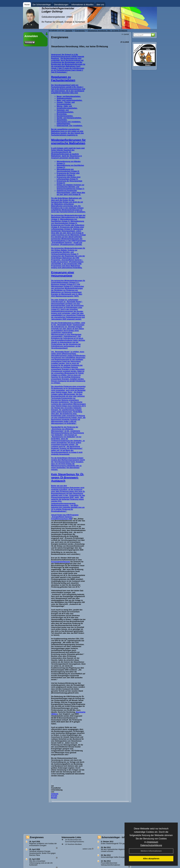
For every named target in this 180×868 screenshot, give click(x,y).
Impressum (153, 842)
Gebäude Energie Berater (55, 796)
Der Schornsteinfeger (42, 5)
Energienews (37, 837)
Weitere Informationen (151, 851)
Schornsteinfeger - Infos (114, 837)
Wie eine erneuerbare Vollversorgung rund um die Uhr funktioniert (41, 863)
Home (27, 5)
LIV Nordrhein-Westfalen (73, 844)
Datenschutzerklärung (151, 845)
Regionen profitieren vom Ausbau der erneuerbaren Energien (43, 845)
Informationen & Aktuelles (82, 5)
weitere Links (88, 849)
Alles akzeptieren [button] (151, 859)
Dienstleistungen (61, 5)
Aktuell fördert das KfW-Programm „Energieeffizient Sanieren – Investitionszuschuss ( (65, 517)
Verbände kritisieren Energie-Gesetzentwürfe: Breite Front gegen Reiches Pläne (42, 853)
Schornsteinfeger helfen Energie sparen (116, 857)
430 (70, 519)
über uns (100, 5)
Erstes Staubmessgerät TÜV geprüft (114, 844)
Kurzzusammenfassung (61, 562)
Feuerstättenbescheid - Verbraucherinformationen (111, 864)
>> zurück (125, 34)
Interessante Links (71, 837)
